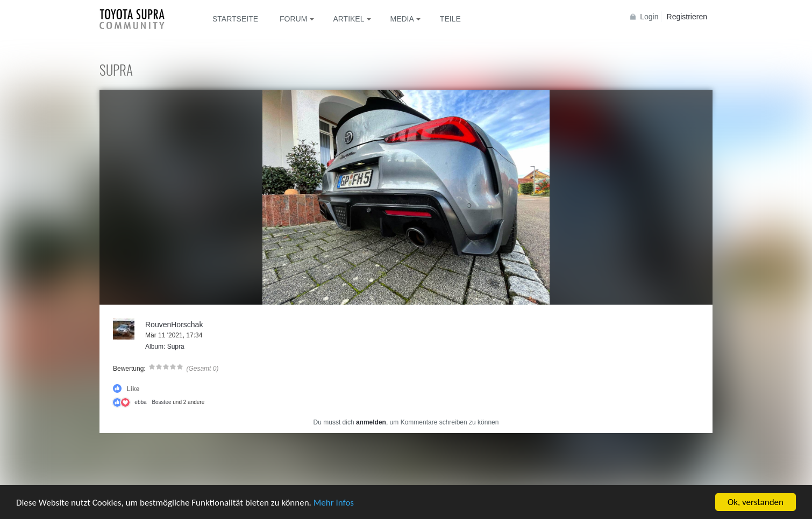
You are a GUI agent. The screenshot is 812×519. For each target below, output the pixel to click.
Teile (450, 19)
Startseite (235, 19)
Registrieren (687, 17)
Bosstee (161, 402)
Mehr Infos (334, 504)
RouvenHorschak (174, 325)
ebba (140, 402)
